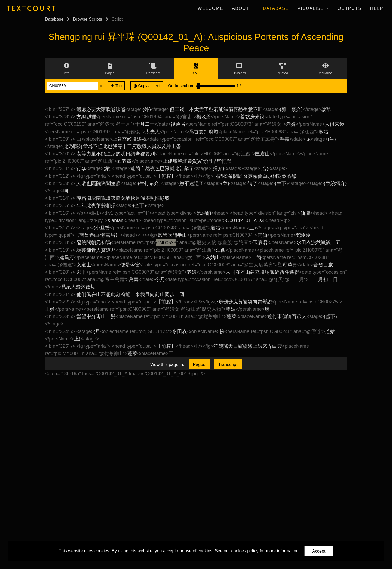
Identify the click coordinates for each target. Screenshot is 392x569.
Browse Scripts (88, 19)
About (241, 8)
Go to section (181, 86)
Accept (319, 551)
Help (377, 8)
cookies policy (245, 551)
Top (116, 86)
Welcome (210, 8)
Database (276, 8)
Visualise (312, 8)
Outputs (350, 8)
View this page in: (167, 365)
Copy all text (147, 86)
